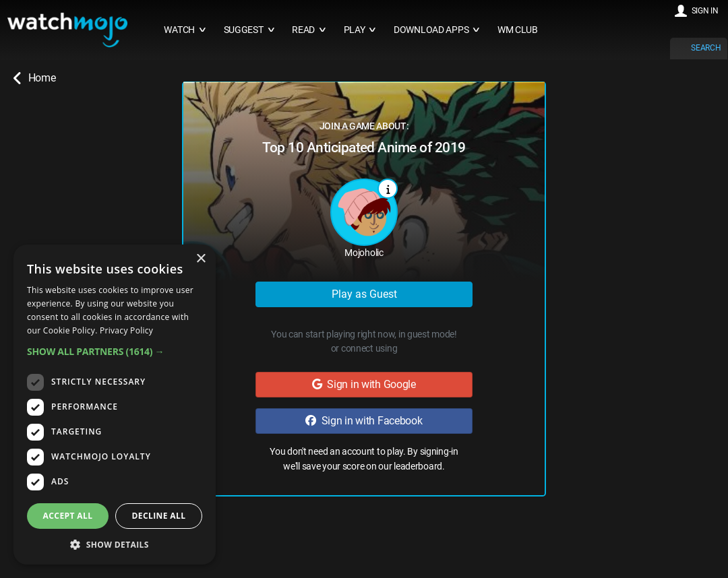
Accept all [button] (68, 516)
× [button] (201, 259)
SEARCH (706, 48)
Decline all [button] (159, 516)
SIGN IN (705, 11)
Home (34, 78)
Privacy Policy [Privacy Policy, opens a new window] (126, 330)
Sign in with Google (364, 384)
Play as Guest (364, 294)
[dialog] (115, 405)
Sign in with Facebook (364, 421)
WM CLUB (518, 30)
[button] (115, 351)
